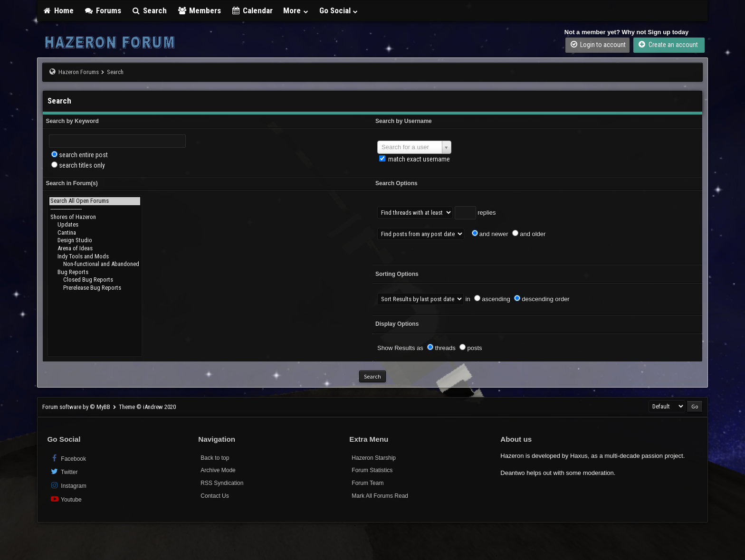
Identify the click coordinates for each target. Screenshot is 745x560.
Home (58, 10)
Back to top (215, 458)
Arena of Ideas (95, 249)
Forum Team (368, 483)
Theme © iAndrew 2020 (147, 407)
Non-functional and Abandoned (95, 264)
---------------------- (95, 209)
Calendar (252, 10)
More (296, 10)
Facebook (68, 458)
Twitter (63, 471)
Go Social (339, 10)
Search (149, 10)
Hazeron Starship (374, 458)
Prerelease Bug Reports (95, 288)
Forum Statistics (372, 470)
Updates (95, 225)
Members (199, 10)
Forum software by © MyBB (77, 407)
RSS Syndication (222, 483)
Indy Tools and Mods (95, 257)
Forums (103, 10)
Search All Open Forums (95, 201)
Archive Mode (218, 470)
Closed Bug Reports (95, 280)
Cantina (95, 233)
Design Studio (95, 241)
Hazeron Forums (79, 72)
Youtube (65, 499)
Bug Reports (95, 272)
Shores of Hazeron (95, 217)
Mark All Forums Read (380, 496)
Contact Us (215, 496)
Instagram (68, 485)
